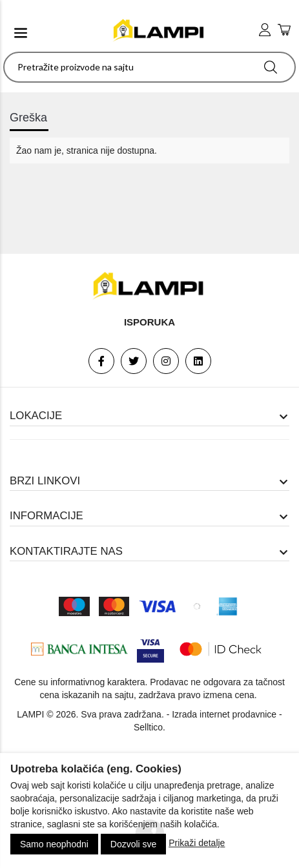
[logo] (160, 31)
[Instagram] (166, 361)
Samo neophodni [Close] (54, 844)
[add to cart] (284, 31)
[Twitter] (134, 361)
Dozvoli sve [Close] (134, 844)
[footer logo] (150, 286)
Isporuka (149, 322)
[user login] (265, 30)
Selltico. (149, 727)
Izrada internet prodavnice (224, 714)
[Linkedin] (198, 361)
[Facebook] (101, 361)
